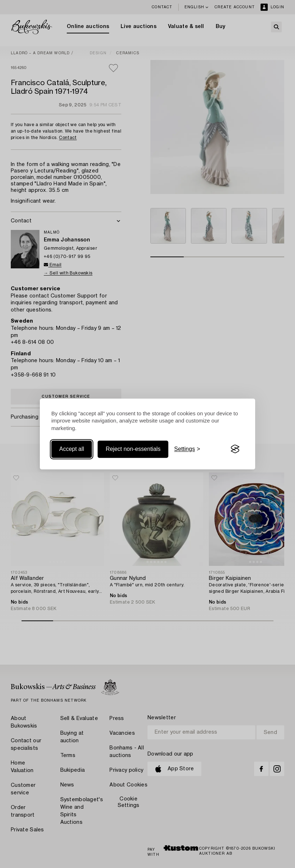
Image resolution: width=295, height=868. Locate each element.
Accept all (72, 449)
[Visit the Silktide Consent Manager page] (235, 449)
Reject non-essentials (133, 449)
